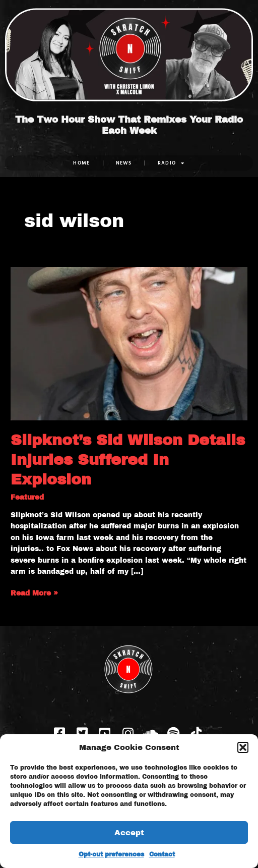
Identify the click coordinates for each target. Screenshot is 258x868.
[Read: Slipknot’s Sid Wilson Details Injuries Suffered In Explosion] (129, 343)
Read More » (34, 592)
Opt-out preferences (111, 854)
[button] (243, 747)
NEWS (124, 163)
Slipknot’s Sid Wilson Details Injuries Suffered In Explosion (128, 460)
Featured (27, 497)
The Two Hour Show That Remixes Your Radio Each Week (129, 126)
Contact (162, 854)
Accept (129, 833)
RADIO (171, 163)
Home (81, 163)
